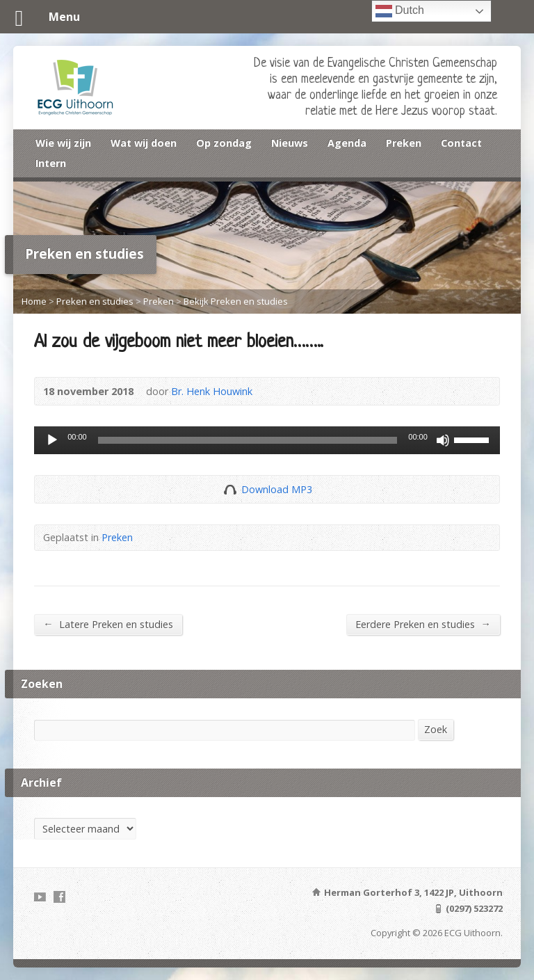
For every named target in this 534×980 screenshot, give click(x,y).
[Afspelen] (52, 440)
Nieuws (290, 143)
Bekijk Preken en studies (236, 301)
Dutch (400, 11)
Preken (404, 143)
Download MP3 (277, 489)
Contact (461, 143)
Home (34, 301)
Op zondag (224, 143)
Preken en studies (95, 301)
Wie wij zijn (63, 143)
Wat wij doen (144, 143)
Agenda (347, 143)
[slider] (248, 440)
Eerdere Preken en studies (423, 624)
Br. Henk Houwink (212, 391)
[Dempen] (443, 440)
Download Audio (230, 489)
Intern (51, 163)
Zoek (436, 729)
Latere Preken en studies (108, 624)
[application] (267, 440)
